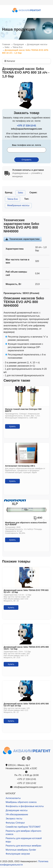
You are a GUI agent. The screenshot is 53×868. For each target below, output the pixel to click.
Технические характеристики (24, 239)
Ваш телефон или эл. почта (26, 145)
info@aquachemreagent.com (26, 787)
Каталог (10, 61)
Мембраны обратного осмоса (21, 802)
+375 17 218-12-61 (27, 126)
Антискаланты (13, 798)
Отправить (26, 160)
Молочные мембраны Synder (21, 850)
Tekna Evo (18, 47)
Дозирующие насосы (37, 44)
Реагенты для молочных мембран (23, 846)
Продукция (19, 44)
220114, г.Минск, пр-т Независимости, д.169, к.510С (21, 767)
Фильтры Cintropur (15, 823)
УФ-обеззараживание (17, 814)
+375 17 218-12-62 (27, 783)
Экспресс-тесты (14, 819)
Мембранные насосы (18, 205)
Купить (12, 426)
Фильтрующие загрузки (18, 854)
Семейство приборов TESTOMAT (23, 827)
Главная (6, 44)
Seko (7, 47)
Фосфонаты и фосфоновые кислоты (25, 806)
